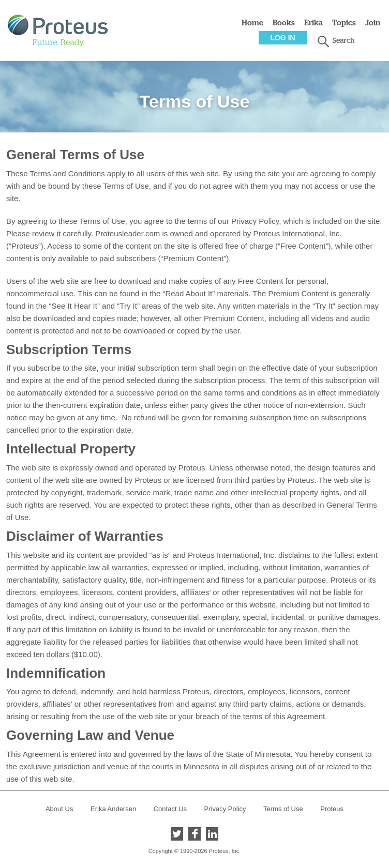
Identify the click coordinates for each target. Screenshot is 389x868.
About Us (59, 809)
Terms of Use (283, 809)
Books (284, 23)
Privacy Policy (225, 809)
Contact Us (170, 809)
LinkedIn (212, 834)
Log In (282, 38)
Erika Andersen (113, 809)
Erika (313, 23)
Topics (344, 23)
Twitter (177, 834)
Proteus (332, 809)
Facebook (194, 834)
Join (373, 23)
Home (252, 23)
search (323, 41)
